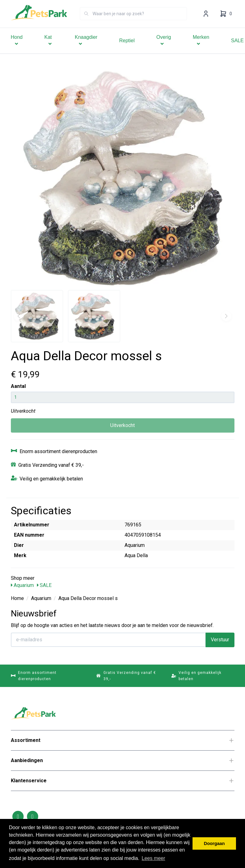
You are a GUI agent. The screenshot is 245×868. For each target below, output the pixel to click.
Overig (164, 49)
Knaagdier (86, 49)
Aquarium (22, 585)
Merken (201, 49)
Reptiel (127, 49)
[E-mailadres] (108, 640)
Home (17, 598)
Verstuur (220, 640)
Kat (49, 49)
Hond (17, 49)
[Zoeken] (86, 22)
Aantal (18, 386)
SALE (44, 585)
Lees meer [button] (153, 858)
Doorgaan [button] (214, 843)
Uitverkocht (122, 425)
